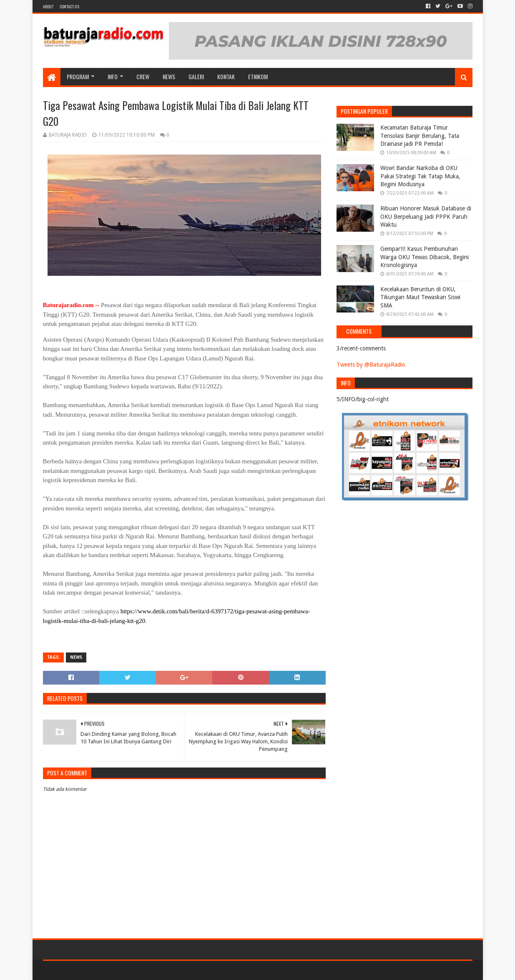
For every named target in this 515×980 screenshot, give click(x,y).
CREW (143, 76)
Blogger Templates (137, 970)
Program (78, 76)
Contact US (69, 6)
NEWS (169, 76)
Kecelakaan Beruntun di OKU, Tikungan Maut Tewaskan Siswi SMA (420, 297)
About (48, 6)
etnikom (258, 76)
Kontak (226, 76)
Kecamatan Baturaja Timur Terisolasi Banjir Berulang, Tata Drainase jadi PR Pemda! (420, 136)
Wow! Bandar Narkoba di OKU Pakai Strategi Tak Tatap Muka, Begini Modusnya (420, 176)
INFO (113, 76)
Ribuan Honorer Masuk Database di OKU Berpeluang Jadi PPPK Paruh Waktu (426, 216)
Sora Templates (89, 970)
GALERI (196, 76)
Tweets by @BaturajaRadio (371, 365)
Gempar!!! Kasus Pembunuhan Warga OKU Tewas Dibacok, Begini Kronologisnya (425, 257)
